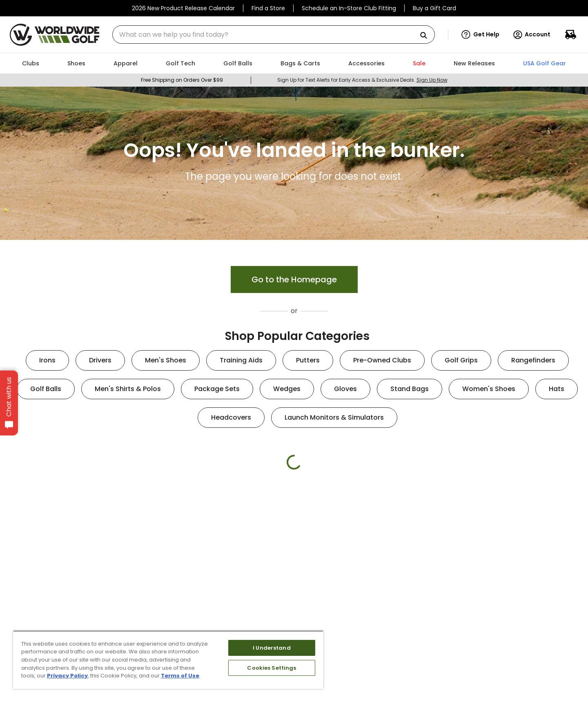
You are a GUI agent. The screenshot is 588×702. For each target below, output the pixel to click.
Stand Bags (410, 389)
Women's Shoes (489, 389)
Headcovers (231, 417)
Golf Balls (46, 389)
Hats (557, 389)
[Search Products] (427, 36)
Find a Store (268, 8)
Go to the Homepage (294, 279)
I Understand (272, 648)
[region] (168, 660)
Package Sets (217, 389)
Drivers (100, 360)
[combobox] (274, 35)
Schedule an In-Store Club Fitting (349, 8)
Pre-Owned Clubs (382, 360)
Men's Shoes (166, 360)
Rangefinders (533, 360)
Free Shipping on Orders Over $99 (182, 80)
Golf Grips (461, 360)
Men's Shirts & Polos (128, 389)
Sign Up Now (432, 80)
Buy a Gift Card (434, 8)
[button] (480, 35)
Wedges (287, 389)
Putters (308, 360)
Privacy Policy (67, 676)
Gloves (345, 389)
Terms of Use (180, 676)
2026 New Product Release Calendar (183, 8)
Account (531, 35)
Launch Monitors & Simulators (334, 417)
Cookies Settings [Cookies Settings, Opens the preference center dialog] (272, 668)
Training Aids (241, 360)
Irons (47, 360)
